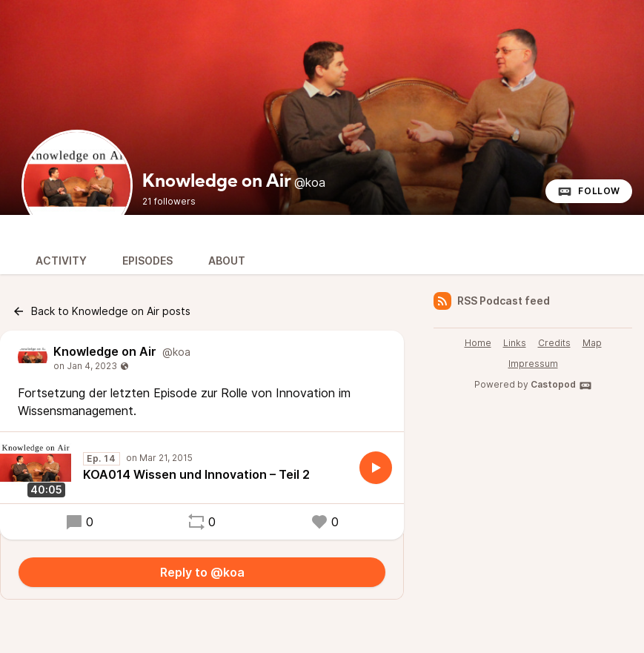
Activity (61, 261)
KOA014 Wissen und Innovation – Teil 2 (196, 474)
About (227, 261)
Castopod (561, 385)
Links (515, 343)
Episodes (147, 261)
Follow (589, 191)
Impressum (533, 364)
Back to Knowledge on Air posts (101, 311)
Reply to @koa (202, 572)
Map (592, 343)
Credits (554, 343)
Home (478, 343)
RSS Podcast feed (492, 301)
